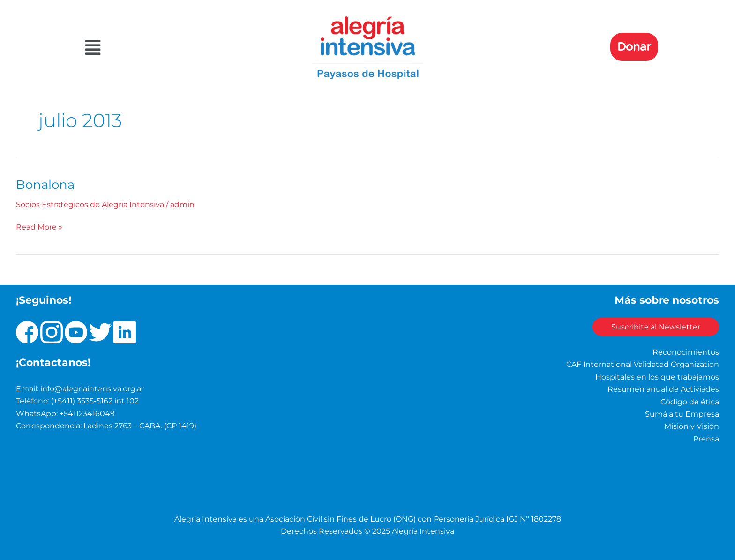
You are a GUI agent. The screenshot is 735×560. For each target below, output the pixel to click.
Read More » (39, 226)
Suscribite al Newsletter (656, 327)
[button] (172, 48)
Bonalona (45, 185)
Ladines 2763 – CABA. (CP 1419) (140, 426)
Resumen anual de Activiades (663, 389)
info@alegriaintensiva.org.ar (92, 389)
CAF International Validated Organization (643, 364)
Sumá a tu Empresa (682, 414)
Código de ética (690, 402)
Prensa (706, 439)
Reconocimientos (686, 352)
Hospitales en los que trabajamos (657, 377)
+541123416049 (87, 414)
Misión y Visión (692, 426)
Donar (634, 47)
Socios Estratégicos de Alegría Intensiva (90, 205)
